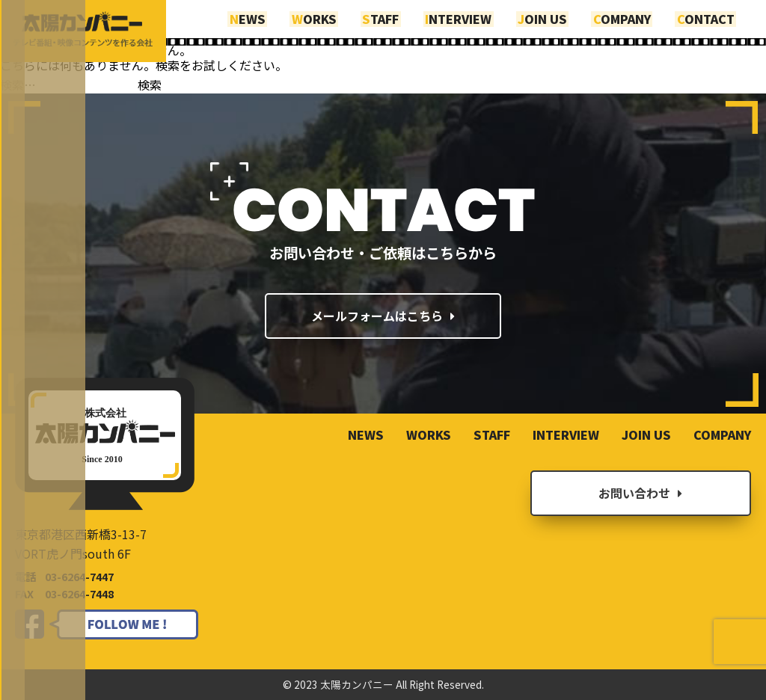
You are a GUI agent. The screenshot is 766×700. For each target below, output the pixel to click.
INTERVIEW (471, 17)
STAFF (397, 17)
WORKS (334, 17)
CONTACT (707, 17)
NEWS (271, 17)
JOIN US (551, 17)
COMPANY (627, 17)
